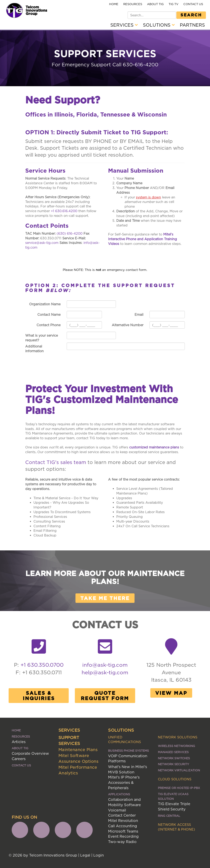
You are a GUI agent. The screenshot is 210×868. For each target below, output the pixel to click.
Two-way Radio (122, 842)
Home (114, 4)
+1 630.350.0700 (42, 665)
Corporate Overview (30, 753)
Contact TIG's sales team (56, 462)
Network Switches (174, 758)
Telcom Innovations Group (36, 10)
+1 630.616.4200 (64, 211)
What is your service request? (42, 338)
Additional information (34, 349)
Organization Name (45, 304)
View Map (171, 693)
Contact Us (193, 4)
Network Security (173, 764)
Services (124, 25)
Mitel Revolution (123, 821)
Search (191, 15)
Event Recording (123, 836)
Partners (192, 25)
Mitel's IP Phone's (124, 777)
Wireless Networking (176, 746)
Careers (19, 759)
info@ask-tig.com (105, 665)
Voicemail (117, 810)
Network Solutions (178, 737)
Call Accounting (123, 826)
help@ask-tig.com (105, 672)
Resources (133, 4)
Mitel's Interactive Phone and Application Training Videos (143, 239)
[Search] (152, 15)
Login (99, 855)
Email (139, 315)
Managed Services (173, 752)
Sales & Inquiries (39, 696)
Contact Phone (49, 325)
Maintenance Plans (78, 750)
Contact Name (49, 315)
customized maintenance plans (154, 447)
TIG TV (173, 4)
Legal (85, 855)
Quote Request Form (105, 696)
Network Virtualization (179, 770)
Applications (119, 794)
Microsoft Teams (123, 831)
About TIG (155, 4)
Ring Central (169, 816)
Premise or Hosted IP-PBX (179, 788)
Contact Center (122, 815)
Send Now (85, 358)
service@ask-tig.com (42, 243)
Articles (19, 742)
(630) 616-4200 (70, 233)
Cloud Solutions (175, 779)
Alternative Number (128, 325)
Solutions (159, 25)
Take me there (105, 598)
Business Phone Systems (128, 751)
